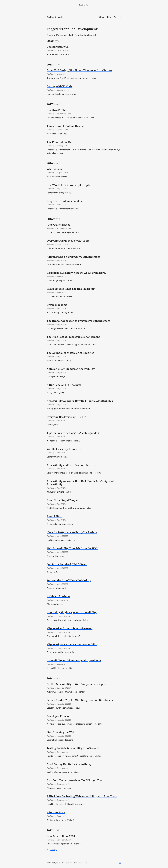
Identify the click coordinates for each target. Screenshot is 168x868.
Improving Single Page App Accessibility (72, 612)
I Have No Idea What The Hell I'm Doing (71, 289)
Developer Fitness (58, 716)
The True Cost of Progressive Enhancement (73, 337)
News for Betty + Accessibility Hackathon (72, 532)
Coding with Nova (58, 47)
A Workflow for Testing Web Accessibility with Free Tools (82, 796)
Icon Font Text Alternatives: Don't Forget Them (75, 780)
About (102, 17)
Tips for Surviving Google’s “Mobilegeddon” (73, 433)
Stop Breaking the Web (61, 732)
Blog (109, 17)
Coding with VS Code (59, 86)
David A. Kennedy (55, 17)
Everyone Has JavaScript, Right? (66, 417)
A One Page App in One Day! (64, 385)
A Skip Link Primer (58, 596)
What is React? (56, 169)
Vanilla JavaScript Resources (64, 449)
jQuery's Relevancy (58, 225)
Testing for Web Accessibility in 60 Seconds (73, 748)
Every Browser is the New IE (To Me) (69, 241)
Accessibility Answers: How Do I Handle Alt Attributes (80, 401)
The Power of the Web (60, 142)
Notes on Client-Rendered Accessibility (71, 369)
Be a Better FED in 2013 (61, 836)
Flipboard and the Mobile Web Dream (70, 628)
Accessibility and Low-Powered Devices (71, 465)
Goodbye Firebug (57, 110)
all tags (54, 850)
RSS (120, 863)
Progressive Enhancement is (64, 201)
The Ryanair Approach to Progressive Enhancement (78, 321)
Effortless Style (56, 812)
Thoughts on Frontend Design (65, 126)
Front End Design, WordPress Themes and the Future (79, 70)
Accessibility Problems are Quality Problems (74, 660)
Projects (118, 17)
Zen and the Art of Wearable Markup (69, 580)
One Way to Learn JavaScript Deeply (68, 185)
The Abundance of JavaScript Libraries (70, 353)
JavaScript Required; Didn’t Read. (67, 564)
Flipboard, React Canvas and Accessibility (72, 644)
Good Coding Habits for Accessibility (69, 764)
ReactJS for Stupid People (62, 500)
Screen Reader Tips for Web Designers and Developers (80, 700)
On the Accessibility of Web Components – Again (76, 684)
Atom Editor (54, 516)
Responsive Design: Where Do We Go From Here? (76, 273)
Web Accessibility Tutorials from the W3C (72, 548)
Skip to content (84, 5)
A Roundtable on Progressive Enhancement (73, 257)
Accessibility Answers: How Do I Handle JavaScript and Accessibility (80, 483)
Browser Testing (57, 305)
